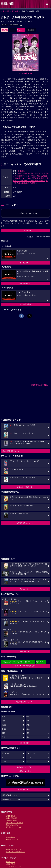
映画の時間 (5, 11)
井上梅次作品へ (25, 263)
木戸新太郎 (34, 181)
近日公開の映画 (11, 820)
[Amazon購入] (25, 73)
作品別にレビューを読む (14, 827)
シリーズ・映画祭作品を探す (25, 666)
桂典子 (27, 183)
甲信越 (4, 729)
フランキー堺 (28, 176)
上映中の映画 (10, 816)
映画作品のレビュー (13, 825)
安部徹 (19, 176)
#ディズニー (40, 662)
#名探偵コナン (29, 662)
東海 (28, 721)
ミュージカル (14, 25)
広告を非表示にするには (40, 385)
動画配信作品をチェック (25, 523)
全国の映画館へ (25, 743)
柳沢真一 (42, 181)
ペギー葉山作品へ (25, 304)
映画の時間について (25, 790)
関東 (28, 717)
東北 (28, 725)
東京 (3, 717)
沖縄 (28, 737)
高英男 (18, 178)
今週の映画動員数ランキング (11, 451)
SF (3, 757)
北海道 (4, 725)
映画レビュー (25, 651)
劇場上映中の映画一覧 (25, 487)
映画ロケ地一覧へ (25, 771)
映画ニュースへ (25, 589)
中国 (3, 733)
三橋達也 (33, 183)
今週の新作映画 (11, 818)
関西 (3, 721)
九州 (3, 737)
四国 (28, 733)
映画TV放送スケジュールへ (25, 702)
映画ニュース (10, 862)
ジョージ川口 (26, 178)
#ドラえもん (6, 662)
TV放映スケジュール (13, 866)
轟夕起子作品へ (25, 284)
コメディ (5, 25)
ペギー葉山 (30, 173)
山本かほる (24, 181)
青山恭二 (42, 178)
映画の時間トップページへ (11, 799)
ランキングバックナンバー (15, 852)
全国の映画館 (10, 837)
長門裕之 (35, 178)
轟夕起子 (21, 173)
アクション (6, 753)
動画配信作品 (10, 864)
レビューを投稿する (25, 230)
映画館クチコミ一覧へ (25, 767)
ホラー (29, 761)
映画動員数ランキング (14, 850)
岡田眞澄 (37, 176)
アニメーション (32, 753)
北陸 (28, 729)
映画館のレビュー (12, 839)
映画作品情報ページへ (9, 795)
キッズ (29, 757)
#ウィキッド (17, 662)
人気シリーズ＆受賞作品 (14, 823)
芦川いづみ (39, 173)
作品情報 (15, 11)
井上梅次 (21, 171)
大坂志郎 (20, 183)
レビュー (20, 30)
